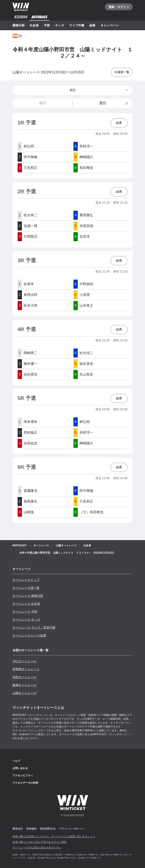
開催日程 (18, 25)
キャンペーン (110, 25)
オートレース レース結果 (29, 635)
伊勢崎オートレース (26, 669)
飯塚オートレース (24, 685)
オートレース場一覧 (26, 588)
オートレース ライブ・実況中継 (34, 627)
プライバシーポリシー (72, 829)
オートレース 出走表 (26, 604)
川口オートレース (24, 661)
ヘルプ (16, 761)
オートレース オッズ (26, 620)
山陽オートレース (24, 693)
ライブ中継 (77, 25)
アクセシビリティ (23, 776)
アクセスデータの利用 (25, 783)
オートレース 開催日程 (28, 596)
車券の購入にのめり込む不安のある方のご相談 (40, 842)
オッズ (60, 25)
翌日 (114, 103)
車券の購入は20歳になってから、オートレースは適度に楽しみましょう (54, 836)
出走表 (34, 25)
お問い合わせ (20, 768)
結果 (92, 25)
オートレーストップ (26, 580)
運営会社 (18, 829)
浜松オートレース (24, 677)
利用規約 (31, 829)
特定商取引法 (48, 829)
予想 (47, 25)
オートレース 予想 (25, 612)
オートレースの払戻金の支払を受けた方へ (37, 848)
